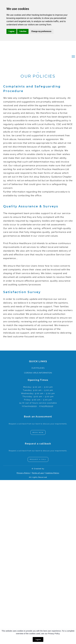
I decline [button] (23, 31)
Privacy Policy (23, 473)
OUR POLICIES (38, 368)
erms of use (38, 473)
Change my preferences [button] (41, 31)
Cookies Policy (52, 473)
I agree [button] (12, 31)
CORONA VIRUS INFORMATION (38, 373)
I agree (38, 639)
